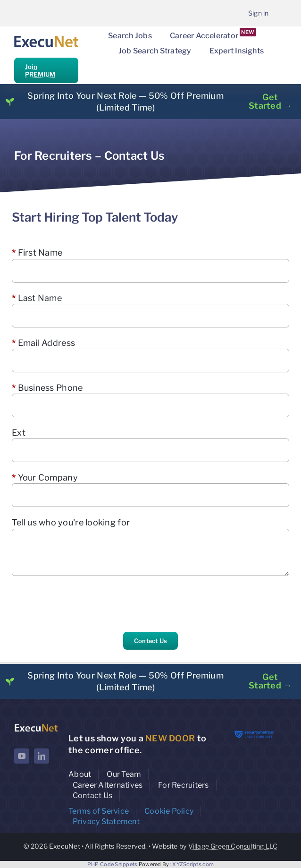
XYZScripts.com (193, 864)
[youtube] (22, 756)
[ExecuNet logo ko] (36, 726)
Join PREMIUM (40, 70)
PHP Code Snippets (113, 864)
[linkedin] (42, 756)
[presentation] (84, 604)
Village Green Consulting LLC (233, 846)
